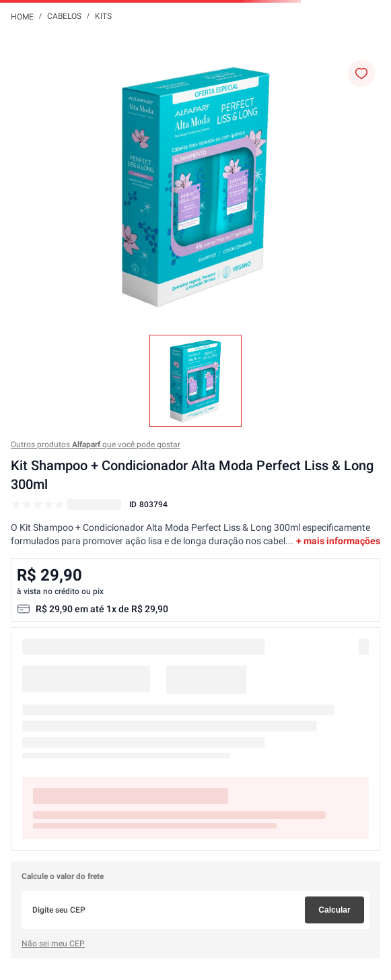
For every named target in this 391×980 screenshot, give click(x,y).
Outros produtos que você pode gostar (96, 445)
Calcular (334, 910)
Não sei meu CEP (53, 944)
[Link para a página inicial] (22, 16)
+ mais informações (338, 541)
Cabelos (64, 16)
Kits (103, 16)
